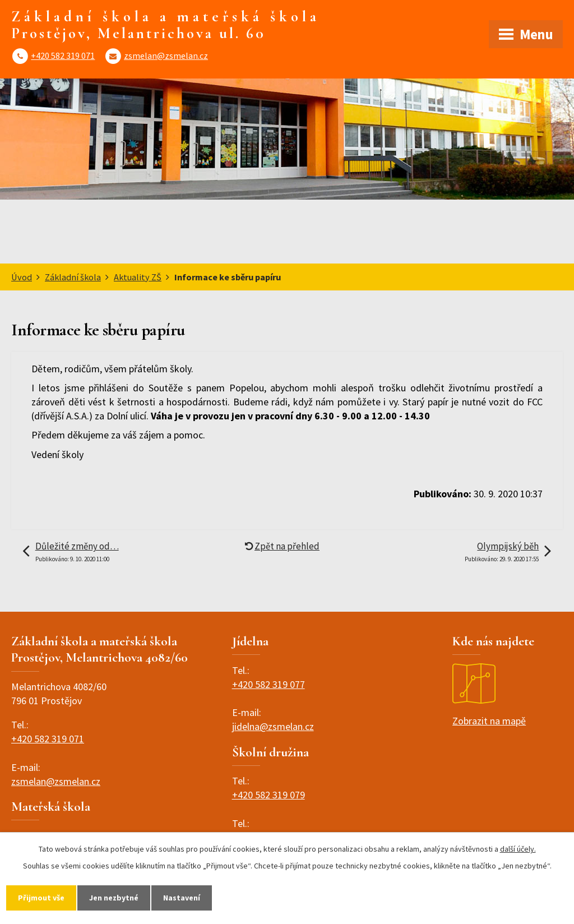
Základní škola (73, 277)
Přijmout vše (41, 898)
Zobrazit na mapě (489, 695)
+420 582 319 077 (269, 684)
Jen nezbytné (114, 898)
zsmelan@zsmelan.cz (166, 56)
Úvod (22, 277)
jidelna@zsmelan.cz (273, 726)
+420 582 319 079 (269, 795)
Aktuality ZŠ (138, 277)
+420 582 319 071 (63, 56)
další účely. (518, 849)
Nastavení (182, 898)
